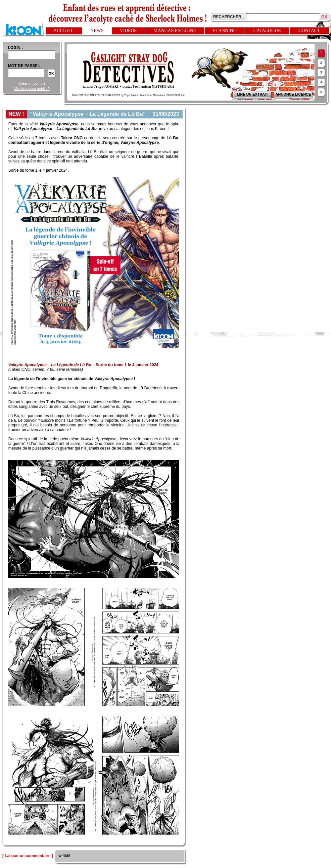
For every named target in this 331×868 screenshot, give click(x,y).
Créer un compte (32, 83)
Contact (309, 31)
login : (15, 48)
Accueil (64, 31)
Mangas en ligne (175, 31)
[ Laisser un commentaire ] (28, 856)
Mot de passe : (24, 66)
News (97, 31)
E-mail (64, 855)
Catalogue (267, 31)
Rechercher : (228, 17)
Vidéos (128, 31)
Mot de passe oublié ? (32, 89)
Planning (225, 31)
